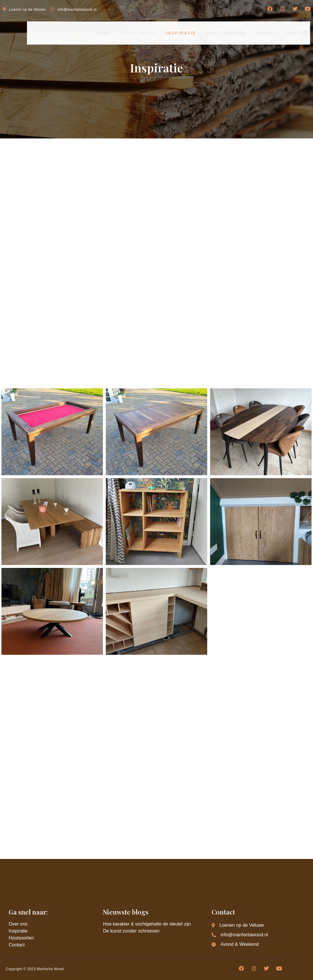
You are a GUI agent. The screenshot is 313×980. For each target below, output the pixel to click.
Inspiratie (177, 33)
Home (96, 33)
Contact (298, 33)
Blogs (265, 33)
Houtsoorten (224, 33)
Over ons (133, 33)
